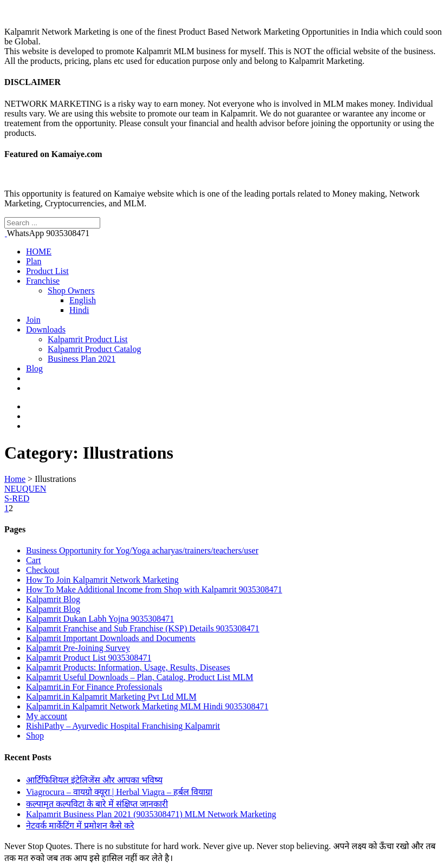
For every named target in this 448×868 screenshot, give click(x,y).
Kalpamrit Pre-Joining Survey (78, 648)
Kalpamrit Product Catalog (94, 349)
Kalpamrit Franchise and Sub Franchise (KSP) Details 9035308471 (143, 628)
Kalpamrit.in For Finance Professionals (94, 687)
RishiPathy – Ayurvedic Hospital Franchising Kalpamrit (123, 726)
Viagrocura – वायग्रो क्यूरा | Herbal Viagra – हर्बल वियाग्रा (119, 792)
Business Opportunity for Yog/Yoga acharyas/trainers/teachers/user (142, 550)
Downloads (46, 329)
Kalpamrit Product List (88, 339)
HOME (39, 252)
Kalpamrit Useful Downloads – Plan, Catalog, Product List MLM (140, 677)
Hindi (79, 310)
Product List (47, 271)
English (83, 300)
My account (47, 716)
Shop (35, 736)
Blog (34, 368)
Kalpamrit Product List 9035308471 (89, 658)
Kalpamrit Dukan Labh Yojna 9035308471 (100, 619)
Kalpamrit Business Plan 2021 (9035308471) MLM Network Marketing (151, 814)
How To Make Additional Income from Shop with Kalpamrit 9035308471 (154, 589)
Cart (34, 560)
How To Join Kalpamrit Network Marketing (102, 580)
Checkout (43, 570)
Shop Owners (71, 291)
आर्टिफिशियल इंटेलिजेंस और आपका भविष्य (94, 780)
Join (33, 320)
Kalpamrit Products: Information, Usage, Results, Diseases (128, 667)
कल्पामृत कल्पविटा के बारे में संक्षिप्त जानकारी (97, 804)
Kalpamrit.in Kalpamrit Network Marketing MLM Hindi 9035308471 (147, 706)
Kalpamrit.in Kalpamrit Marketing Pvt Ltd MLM (111, 697)
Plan (34, 261)
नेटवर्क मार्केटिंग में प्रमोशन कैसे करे (80, 825)
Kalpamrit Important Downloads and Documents (111, 638)
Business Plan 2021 (82, 359)
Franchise (43, 281)
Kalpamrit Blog (53, 599)
